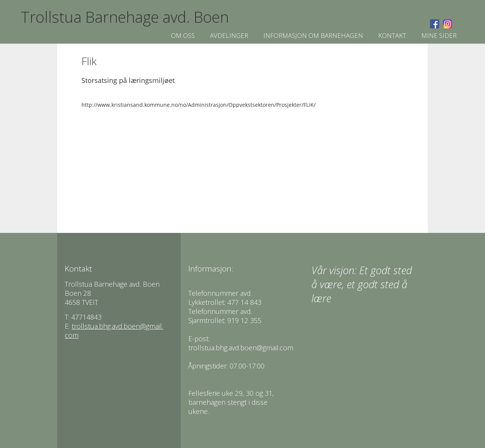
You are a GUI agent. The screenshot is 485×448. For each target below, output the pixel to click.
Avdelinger (229, 35)
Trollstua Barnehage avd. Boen (125, 17)
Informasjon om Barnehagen (313, 35)
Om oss (183, 35)
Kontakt (392, 35)
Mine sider (439, 35)
